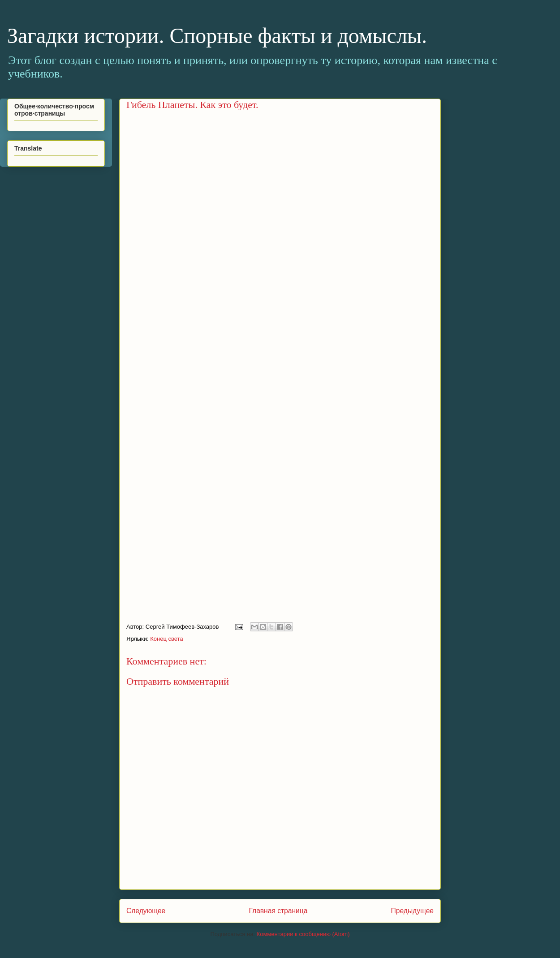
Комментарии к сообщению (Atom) (303, 934)
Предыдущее (412, 911)
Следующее (146, 911)
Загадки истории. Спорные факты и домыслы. (217, 36)
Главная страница (278, 911)
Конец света (166, 639)
